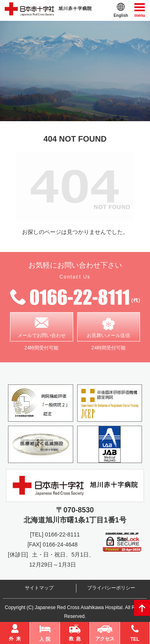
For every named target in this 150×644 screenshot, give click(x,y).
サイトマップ (39, 588)
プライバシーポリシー (111, 588)
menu (140, 10)
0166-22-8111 (62, 534)
